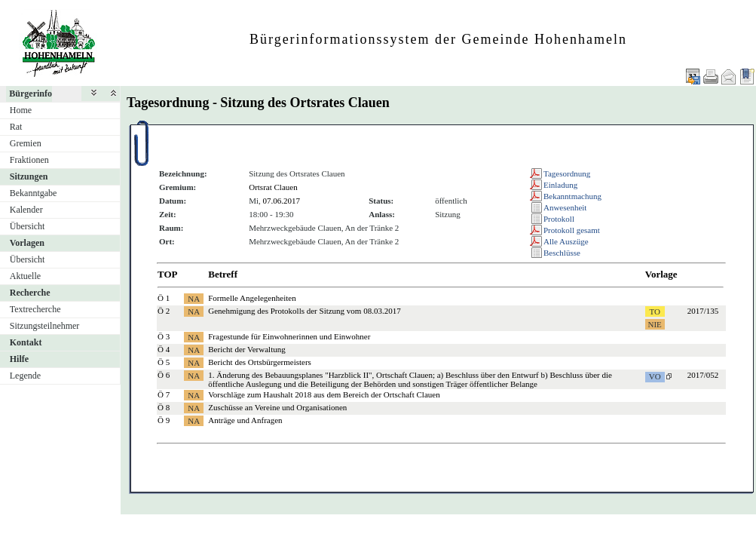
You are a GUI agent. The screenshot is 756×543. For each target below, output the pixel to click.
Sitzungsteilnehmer (45, 326)
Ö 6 (164, 375)
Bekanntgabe (34, 193)
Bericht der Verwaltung (246, 349)
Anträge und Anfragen (245, 420)
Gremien (26, 143)
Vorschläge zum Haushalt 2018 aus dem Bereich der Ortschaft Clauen (324, 394)
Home (21, 110)
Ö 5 (164, 362)
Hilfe (19, 359)
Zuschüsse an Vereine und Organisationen (277, 407)
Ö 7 (164, 394)
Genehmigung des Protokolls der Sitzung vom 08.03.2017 (304, 311)
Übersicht (28, 226)
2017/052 (703, 375)
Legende (25, 376)
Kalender (26, 210)
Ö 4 (164, 349)
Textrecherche (35, 309)
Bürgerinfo (31, 94)
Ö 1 (164, 298)
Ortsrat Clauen (273, 187)
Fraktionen (29, 160)
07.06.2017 (282, 201)
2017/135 (703, 311)
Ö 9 (164, 420)
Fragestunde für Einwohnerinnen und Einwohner (289, 336)
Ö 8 (164, 407)
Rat (16, 127)
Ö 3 (164, 336)
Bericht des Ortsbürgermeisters (260, 362)
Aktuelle (25, 276)
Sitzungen (29, 176)
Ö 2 (164, 311)
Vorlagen (27, 243)
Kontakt (26, 342)
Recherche (30, 293)
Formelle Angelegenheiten (252, 298)
